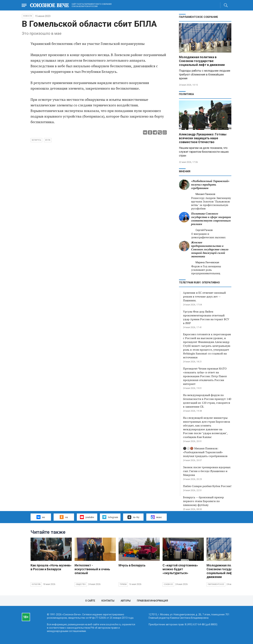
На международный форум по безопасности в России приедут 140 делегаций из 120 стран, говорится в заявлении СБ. (207, 401)
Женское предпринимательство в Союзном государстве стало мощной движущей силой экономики (210, 249)
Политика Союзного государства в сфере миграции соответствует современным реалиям (211, 219)
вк (41, 517)
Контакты (108, 601)
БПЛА (48, 140)
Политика (186, 94)
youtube (87, 517)
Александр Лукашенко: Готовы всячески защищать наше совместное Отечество (203, 138)
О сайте (90, 601)
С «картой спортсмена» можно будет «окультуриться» (180, 569)
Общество (81, 584)
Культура (36, 584)
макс (156, 517)
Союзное (168, 584)
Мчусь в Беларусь (132, 565)
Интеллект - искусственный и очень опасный (92, 569)
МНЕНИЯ (185, 171)
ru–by (133, 517)
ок (64, 517)
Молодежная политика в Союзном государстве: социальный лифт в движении (202, 61)
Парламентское (216, 584)
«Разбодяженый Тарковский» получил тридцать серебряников (210, 185)
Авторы (126, 601)
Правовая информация (152, 601)
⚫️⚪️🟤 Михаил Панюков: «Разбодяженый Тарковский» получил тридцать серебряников (205, 452)
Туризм (123, 584)
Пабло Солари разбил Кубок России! (207, 486)
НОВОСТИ (27, 16)
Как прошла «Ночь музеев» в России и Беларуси (51, 567)
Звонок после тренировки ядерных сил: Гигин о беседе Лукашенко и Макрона (207, 471)
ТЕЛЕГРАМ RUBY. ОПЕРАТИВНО (199, 283)
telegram (110, 517)
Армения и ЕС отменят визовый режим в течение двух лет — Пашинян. (204, 296)
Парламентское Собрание (199, 17)
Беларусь (36, 140)
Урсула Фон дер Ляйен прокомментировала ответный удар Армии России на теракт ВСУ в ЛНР (206, 317)
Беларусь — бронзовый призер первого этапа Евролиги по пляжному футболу (203, 501)
